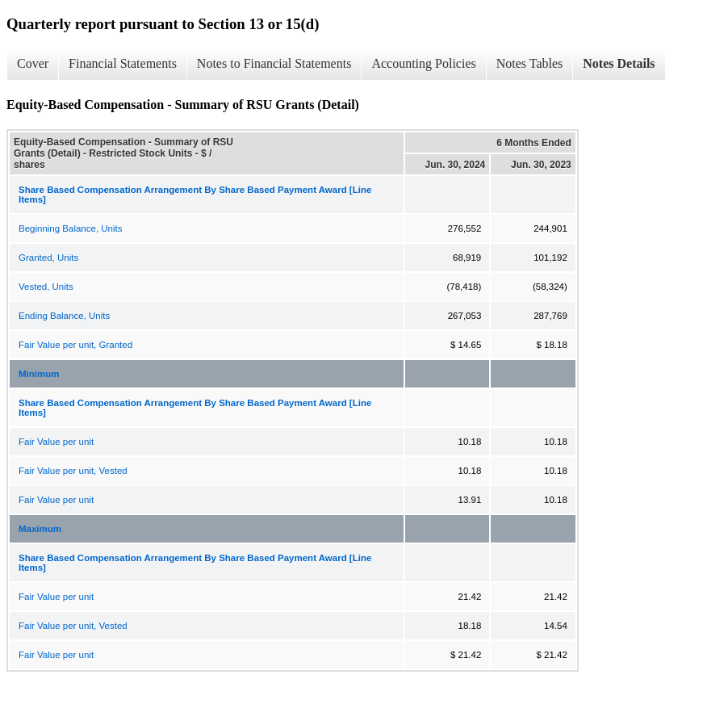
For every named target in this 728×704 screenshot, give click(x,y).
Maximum (40, 529)
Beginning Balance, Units (71, 228)
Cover (33, 63)
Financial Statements (123, 63)
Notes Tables (530, 63)
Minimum (39, 374)
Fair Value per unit (56, 442)
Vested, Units (46, 287)
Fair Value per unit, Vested (73, 471)
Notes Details (619, 63)
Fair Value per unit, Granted (75, 345)
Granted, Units (48, 258)
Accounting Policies (423, 63)
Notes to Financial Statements (274, 63)
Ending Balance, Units (64, 316)
